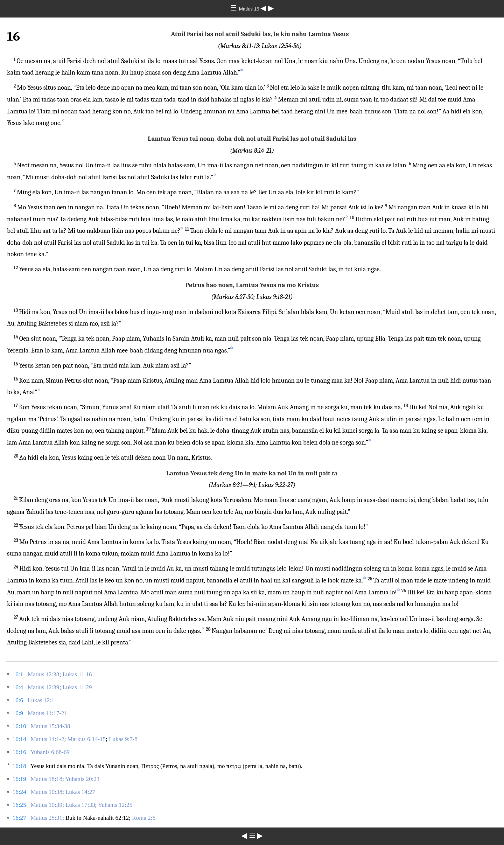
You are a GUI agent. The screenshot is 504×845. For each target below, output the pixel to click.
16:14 (19, 739)
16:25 (19, 805)
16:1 (18, 674)
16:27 (19, 818)
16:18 (19, 766)
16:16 (19, 752)
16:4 (18, 687)
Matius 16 (250, 9)
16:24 (19, 792)
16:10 (19, 726)
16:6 (18, 700)
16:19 (19, 779)
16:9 (18, 713)
